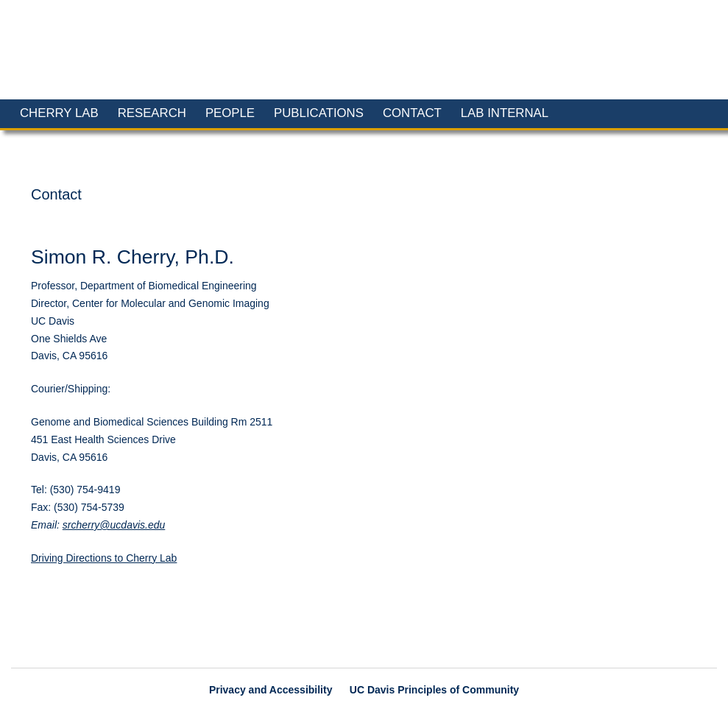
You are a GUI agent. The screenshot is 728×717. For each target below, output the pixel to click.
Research (152, 113)
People (230, 113)
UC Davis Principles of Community (434, 690)
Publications (319, 113)
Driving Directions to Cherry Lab (104, 558)
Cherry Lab (59, 113)
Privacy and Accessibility (271, 690)
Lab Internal (505, 113)
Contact (412, 113)
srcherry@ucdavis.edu (114, 525)
